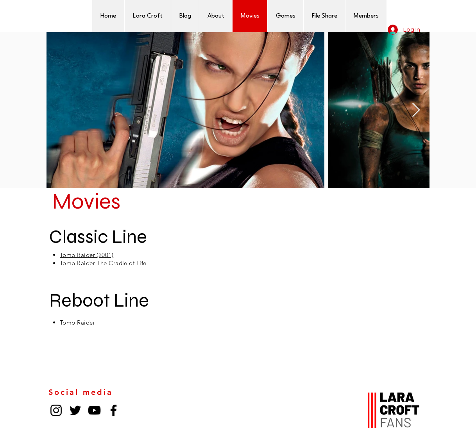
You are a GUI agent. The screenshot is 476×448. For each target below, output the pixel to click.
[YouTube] (94, 410)
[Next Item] (416, 110)
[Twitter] (75, 410)
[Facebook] (114, 410)
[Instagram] (56, 410)
